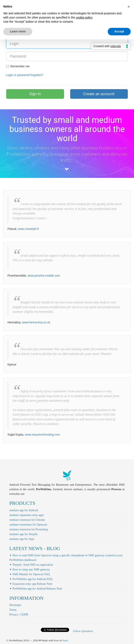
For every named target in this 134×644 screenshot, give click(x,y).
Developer (15, 605)
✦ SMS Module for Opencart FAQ (30, 574)
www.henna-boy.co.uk (36, 322)
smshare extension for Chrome (27, 520)
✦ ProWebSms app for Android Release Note (36, 589)
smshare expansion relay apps (27, 515)
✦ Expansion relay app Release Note (31, 584)
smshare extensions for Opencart (28, 525)
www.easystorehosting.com (42, 435)
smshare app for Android (24, 510)
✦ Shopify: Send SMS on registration (31, 565)
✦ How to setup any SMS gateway (30, 570)
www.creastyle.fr (28, 229)
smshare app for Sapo (22, 539)
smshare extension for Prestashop (29, 529)
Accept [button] (119, 31)
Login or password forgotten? (25, 75)
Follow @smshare (83, 631)
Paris (65, 640)
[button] (129, 7)
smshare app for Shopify (24, 534)
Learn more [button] (18, 31)
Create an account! (99, 94)
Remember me (18, 66)
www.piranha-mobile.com (44, 276)
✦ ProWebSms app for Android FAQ (31, 579)
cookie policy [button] (84, 17)
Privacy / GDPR (19, 615)
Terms (13, 610)
